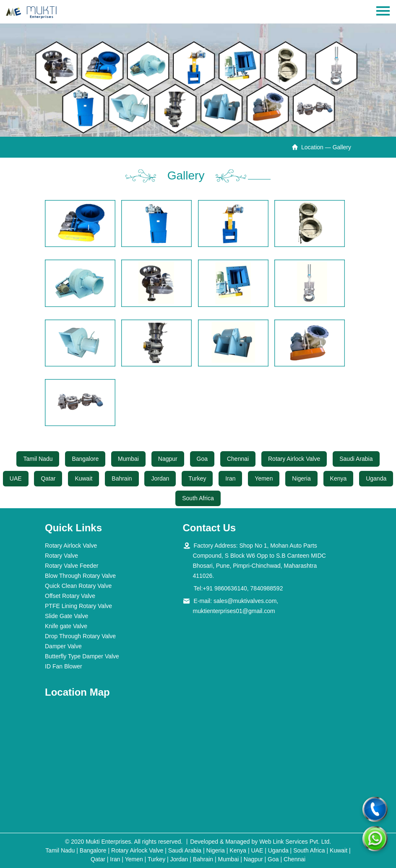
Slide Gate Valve (66, 616)
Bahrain (122, 478)
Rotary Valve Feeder (72, 566)
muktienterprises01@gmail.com (234, 611)
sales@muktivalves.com (245, 601)
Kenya (339, 478)
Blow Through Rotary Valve (80, 576)
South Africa (198, 498)
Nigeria (301, 478)
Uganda (376, 478)
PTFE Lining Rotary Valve (78, 606)
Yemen (264, 478)
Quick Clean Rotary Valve (78, 586)
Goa (202, 459)
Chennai (238, 459)
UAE (16, 478)
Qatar (48, 478)
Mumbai (128, 459)
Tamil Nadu (38, 459)
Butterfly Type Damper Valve (82, 656)
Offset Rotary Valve (70, 596)
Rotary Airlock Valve (294, 459)
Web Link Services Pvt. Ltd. (295, 842)
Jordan (160, 478)
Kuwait (83, 478)
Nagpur (168, 459)
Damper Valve (63, 646)
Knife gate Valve (66, 626)
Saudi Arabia (356, 459)
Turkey (197, 478)
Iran (230, 478)
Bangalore (85, 459)
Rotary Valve (61, 556)
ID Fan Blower (64, 666)
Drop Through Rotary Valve (80, 636)
